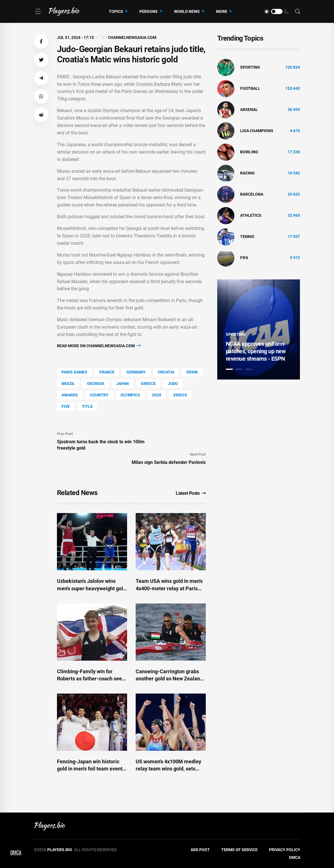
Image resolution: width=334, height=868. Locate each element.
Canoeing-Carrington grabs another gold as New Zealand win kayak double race (169, 679)
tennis (247, 237)
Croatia (166, 372)
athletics (251, 215)
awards (70, 395)
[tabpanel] (259, 329)
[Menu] (38, 11)
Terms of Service (239, 850)
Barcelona (252, 194)
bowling (249, 152)
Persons (149, 11)
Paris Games (74, 372)
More (222, 11)
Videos (180, 395)
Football (250, 88)
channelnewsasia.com (132, 37)
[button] (41, 41)
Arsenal (249, 110)
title (87, 406)
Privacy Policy (285, 850)
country (99, 395)
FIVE (66, 406)
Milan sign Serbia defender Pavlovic (169, 462)
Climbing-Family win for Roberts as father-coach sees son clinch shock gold (91, 679)
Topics (116, 11)
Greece (148, 384)
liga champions (257, 131)
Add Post (200, 850)
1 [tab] (229, 369)
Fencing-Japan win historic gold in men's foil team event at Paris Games (90, 769)
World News (187, 11)
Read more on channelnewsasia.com (99, 346)
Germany (136, 372)
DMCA (295, 857)
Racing (247, 173)
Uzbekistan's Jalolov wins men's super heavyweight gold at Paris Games (91, 588)
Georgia (96, 384)
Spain (192, 372)
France (107, 372)
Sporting (250, 67)
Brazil (68, 384)
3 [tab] (249, 369)
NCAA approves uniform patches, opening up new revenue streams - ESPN (256, 351)
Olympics (130, 395)
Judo (173, 384)
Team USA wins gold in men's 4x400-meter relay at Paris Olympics (169, 588)
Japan (122, 384)
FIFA (244, 258)
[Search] (298, 12)
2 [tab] (239, 369)
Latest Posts (191, 493)
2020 (157, 395)
